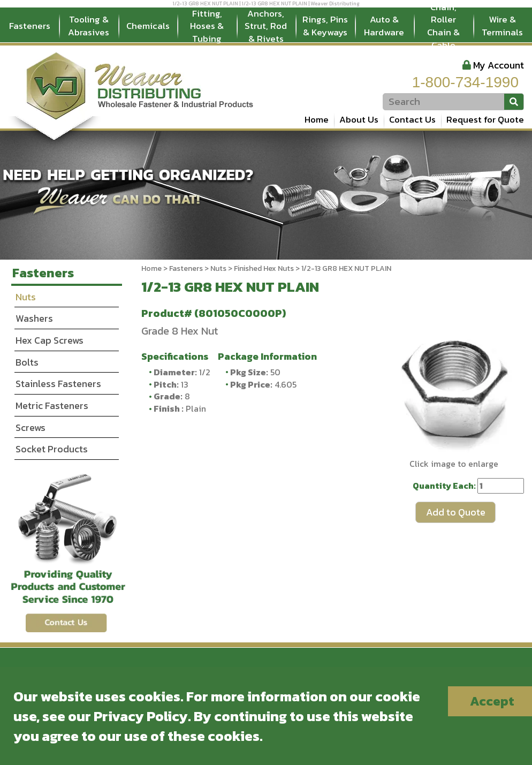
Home (317, 119)
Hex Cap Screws (50, 340)
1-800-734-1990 (465, 82)
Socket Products (52, 449)
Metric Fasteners (52, 406)
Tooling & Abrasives (89, 26)
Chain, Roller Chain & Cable (443, 26)
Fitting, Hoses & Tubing (207, 26)
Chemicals (148, 26)
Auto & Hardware (384, 26)
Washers (34, 318)
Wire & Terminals (502, 26)
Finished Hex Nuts (264, 268)
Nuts (218, 268)
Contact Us (412, 119)
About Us (359, 119)
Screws (31, 427)
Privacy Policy (141, 716)
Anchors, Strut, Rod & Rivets (266, 26)
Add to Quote (456, 512)
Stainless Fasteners (58, 384)
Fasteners (30, 26)
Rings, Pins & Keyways (325, 26)
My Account (499, 65)
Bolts (27, 362)
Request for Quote (485, 119)
